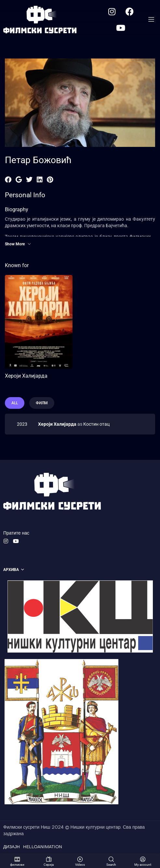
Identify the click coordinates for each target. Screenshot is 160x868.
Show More (18, 244)
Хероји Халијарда (26, 376)
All (15, 403)
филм (42, 403)
